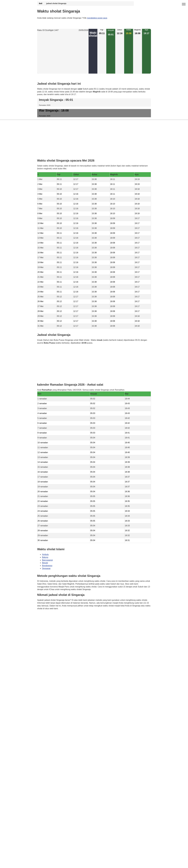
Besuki (45, 563)
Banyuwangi (47, 560)
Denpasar (46, 568)
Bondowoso (47, 566)
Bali (41, 3)
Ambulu (45, 554)
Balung (45, 557)
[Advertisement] (63, 53)
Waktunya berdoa (55, 616)
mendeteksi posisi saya (97, 18)
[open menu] (184, 4)
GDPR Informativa (45, 621)
